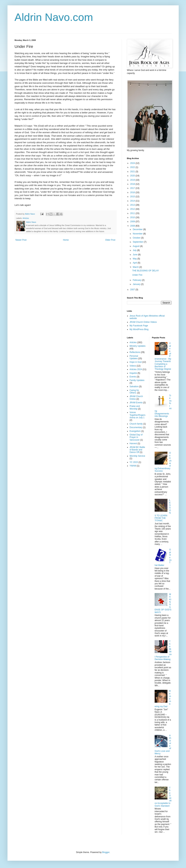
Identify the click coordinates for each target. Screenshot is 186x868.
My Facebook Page (139, 326)
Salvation (134, 387)
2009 (133, 222)
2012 (133, 209)
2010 (133, 217)
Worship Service (137, 456)
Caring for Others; (134, 392)
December (138, 229)
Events (133, 377)
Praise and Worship (135, 407)
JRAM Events (136, 403)
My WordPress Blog (139, 329)
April (135, 263)
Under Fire (137, 275)
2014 (133, 201)
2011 (133, 213)
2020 (133, 176)
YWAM (133, 466)
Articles (26, 218)
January (137, 284)
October (137, 238)
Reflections (135, 352)
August (136, 246)
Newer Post (21, 240)
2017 (133, 188)
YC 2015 (134, 462)
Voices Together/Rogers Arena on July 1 (138, 415)
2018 (133, 184)
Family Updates (137, 380)
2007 (133, 290)
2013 (133, 205)
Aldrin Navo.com (54, 17)
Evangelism (135, 431)
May (135, 259)
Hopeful (133, 373)
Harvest (133, 443)
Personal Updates (134, 357)
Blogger (106, 852)
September (138, 242)
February (137, 280)
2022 (133, 167)
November (138, 234)
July (135, 250)
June (135, 255)
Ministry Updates (138, 346)
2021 (133, 172)
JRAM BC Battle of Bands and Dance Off (137, 450)
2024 (133, 163)
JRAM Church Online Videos (143, 322)
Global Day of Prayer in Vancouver (136, 437)
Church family (136, 424)
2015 (133, 197)
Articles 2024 (136, 369)
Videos (133, 366)
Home (66, 240)
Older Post (110, 240)
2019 (133, 180)
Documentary (136, 427)
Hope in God (136, 362)
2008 (133, 226)
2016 (133, 192)
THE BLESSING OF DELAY (145, 271)
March (136, 267)
